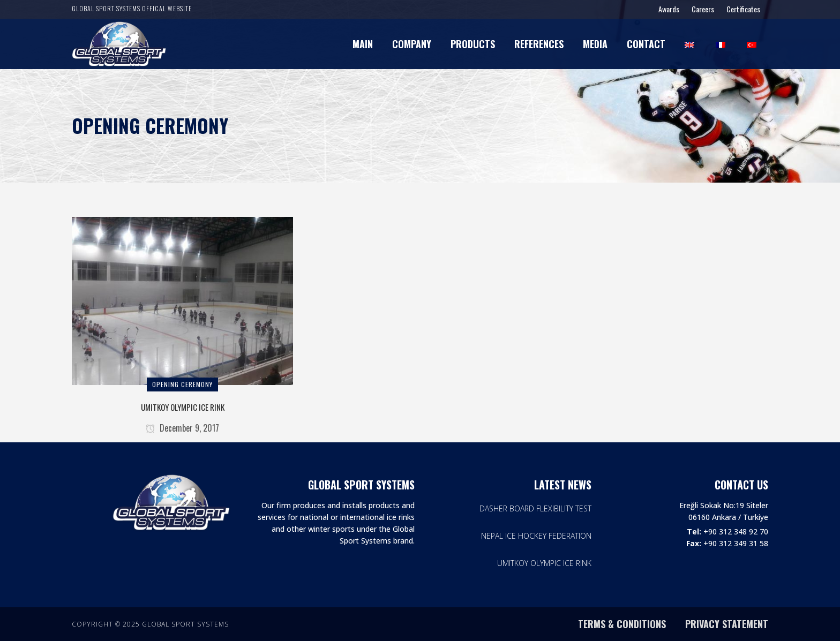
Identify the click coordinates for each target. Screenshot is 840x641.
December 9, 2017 (182, 428)
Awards (669, 9)
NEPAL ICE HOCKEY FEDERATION (536, 536)
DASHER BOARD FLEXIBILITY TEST (535, 508)
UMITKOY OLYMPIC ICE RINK (183, 407)
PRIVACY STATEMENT (727, 624)
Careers (703, 9)
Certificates (743, 9)
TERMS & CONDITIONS (622, 624)
